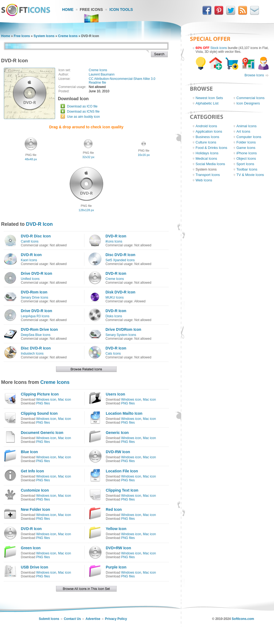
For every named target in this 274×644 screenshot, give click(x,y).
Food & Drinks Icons (211, 148)
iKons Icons (114, 241)
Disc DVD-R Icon (120, 255)
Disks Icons (114, 316)
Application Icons (209, 131)
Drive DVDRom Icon (123, 329)
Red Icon (114, 509)
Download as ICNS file (83, 112)
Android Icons (206, 126)
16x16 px (144, 155)
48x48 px (31, 159)
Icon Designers (248, 103)
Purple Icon (116, 567)
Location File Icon (122, 471)
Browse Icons (254, 75)
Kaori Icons (29, 260)
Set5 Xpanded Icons (120, 260)
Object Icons (246, 158)
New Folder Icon (35, 509)
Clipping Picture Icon (40, 394)
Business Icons (207, 137)
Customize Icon (35, 490)
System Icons (44, 36)
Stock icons (219, 48)
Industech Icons (32, 354)
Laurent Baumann (102, 74)
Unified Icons (30, 279)
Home (68, 9)
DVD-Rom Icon (34, 292)
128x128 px (86, 210)
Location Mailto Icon (124, 413)
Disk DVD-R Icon (120, 292)
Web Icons (204, 180)
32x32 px (88, 157)
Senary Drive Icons (34, 298)
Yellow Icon (116, 529)
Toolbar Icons (247, 169)
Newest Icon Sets (209, 98)
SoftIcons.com (243, 619)
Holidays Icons (207, 153)
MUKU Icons (115, 298)
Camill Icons (30, 241)
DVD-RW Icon (118, 452)
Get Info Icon (32, 471)
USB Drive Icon (34, 567)
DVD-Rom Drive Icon (39, 329)
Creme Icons (68, 36)
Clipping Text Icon (122, 490)
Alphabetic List (207, 103)
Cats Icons (113, 354)
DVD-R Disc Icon (36, 236)
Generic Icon (117, 433)
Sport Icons (245, 164)
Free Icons (91, 9)
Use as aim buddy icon (83, 117)
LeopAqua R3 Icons (35, 316)
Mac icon (64, 400)
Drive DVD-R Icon (37, 273)
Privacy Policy (116, 619)
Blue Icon (29, 452)
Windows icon (46, 400)
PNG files (43, 403)
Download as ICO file (82, 106)
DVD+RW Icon (118, 548)
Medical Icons (206, 158)
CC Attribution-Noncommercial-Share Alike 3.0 (122, 79)
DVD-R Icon (39, 224)
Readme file (97, 83)
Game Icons (246, 148)
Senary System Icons (121, 335)
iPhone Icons (247, 153)
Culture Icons (206, 142)
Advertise (93, 619)
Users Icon (115, 394)
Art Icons (243, 131)
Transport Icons (208, 175)
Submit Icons (49, 619)
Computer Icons (249, 137)
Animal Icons (246, 126)
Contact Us (72, 619)
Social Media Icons (210, 164)
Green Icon (31, 548)
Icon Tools (121, 9)
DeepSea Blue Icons (36, 335)
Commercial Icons (250, 98)
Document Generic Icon (42, 433)
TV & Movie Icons (250, 175)
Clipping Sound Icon (39, 413)
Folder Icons (246, 142)
